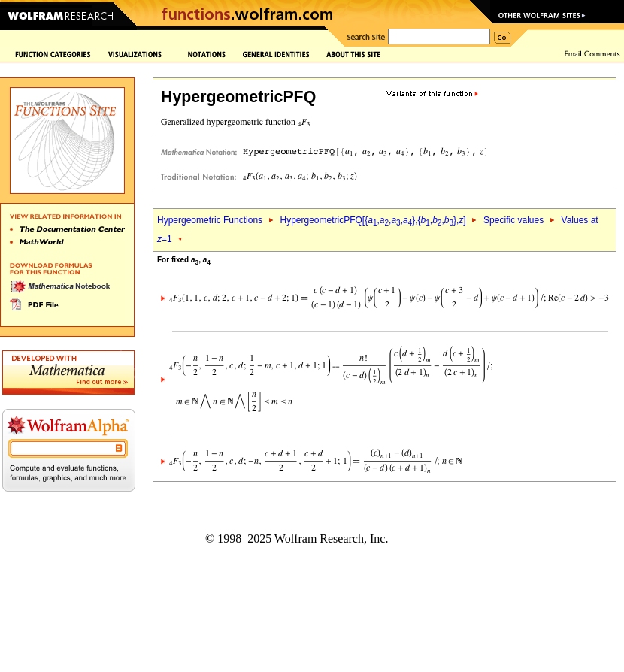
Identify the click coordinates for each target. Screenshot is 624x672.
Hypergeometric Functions (210, 220)
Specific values (513, 220)
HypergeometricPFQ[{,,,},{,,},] (373, 220)
